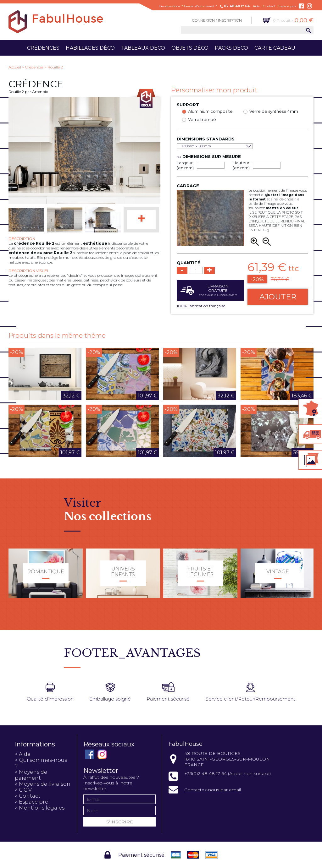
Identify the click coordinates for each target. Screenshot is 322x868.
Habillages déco (90, 48)
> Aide (23, 754)
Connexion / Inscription (217, 20)
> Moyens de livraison (43, 784)
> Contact (28, 796)
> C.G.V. (24, 790)
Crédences (43, 48)
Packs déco (231, 48)
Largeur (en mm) (185, 165)
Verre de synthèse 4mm (274, 111)
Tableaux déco (143, 48)
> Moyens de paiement (31, 775)
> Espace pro (32, 802)
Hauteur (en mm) (241, 165)
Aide (256, 6)
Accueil (15, 67)
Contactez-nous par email (213, 790)
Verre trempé (202, 119)
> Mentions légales (40, 808)
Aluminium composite (210, 111)
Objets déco (190, 48)
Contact (269, 6)
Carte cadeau (275, 48)
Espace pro (287, 6)
